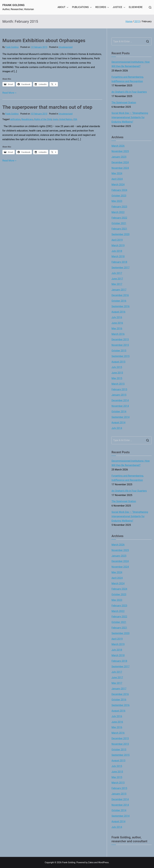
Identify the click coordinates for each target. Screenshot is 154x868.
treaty (55, 119)
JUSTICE (119, 7)
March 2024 (118, 185)
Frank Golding (13, 5)
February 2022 (119, 218)
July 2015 (117, 367)
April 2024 (117, 179)
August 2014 (118, 422)
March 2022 (118, 212)
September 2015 (120, 356)
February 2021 (119, 229)
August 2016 (118, 312)
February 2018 (119, 262)
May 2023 (117, 201)
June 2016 (117, 323)
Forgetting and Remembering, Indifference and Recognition (128, 79)
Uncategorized (66, 47)
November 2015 (120, 345)
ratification (15, 119)
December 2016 (120, 295)
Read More (9, 93)
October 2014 (119, 412)
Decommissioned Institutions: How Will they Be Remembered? (131, 64)
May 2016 (117, 328)
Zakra (91, 862)
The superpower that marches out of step (47, 107)
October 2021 (119, 223)
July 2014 (117, 428)
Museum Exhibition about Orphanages (44, 40)
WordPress (103, 862)
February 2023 (119, 207)
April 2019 (117, 240)
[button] (67, 7)
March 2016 (118, 334)
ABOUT (63, 7)
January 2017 (119, 290)
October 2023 (119, 196)
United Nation (66, 119)
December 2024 (120, 162)
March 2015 (118, 384)
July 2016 (117, 317)
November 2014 (120, 406)
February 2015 (119, 389)
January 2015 (119, 395)
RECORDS (102, 7)
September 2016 (120, 306)
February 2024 (119, 190)
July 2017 (117, 273)
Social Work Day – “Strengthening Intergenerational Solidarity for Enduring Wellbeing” (130, 117)
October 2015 (119, 351)
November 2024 (120, 168)
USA (75, 119)
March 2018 (118, 256)
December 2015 (120, 339)
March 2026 (118, 146)
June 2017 (117, 279)
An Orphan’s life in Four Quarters (129, 92)
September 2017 (120, 268)
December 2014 (120, 400)
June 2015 (117, 373)
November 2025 (120, 151)
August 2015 (118, 362)
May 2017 (117, 284)
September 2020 (120, 234)
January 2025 (119, 157)
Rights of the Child (43, 119)
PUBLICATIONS (82, 7)
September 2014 (120, 417)
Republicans (27, 119)
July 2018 (117, 251)
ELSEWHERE (136, 7)
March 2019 (118, 245)
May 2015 (117, 378)
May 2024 (117, 173)
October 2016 (119, 301)
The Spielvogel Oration (124, 103)
